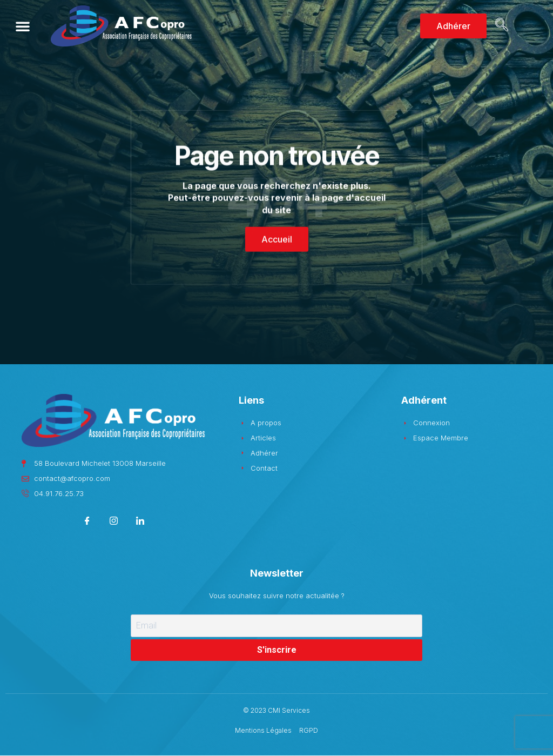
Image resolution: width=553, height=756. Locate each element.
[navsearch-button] (500, 26)
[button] (23, 26)
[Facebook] (87, 522)
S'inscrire (277, 650)
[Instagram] (114, 522)
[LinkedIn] (140, 522)
